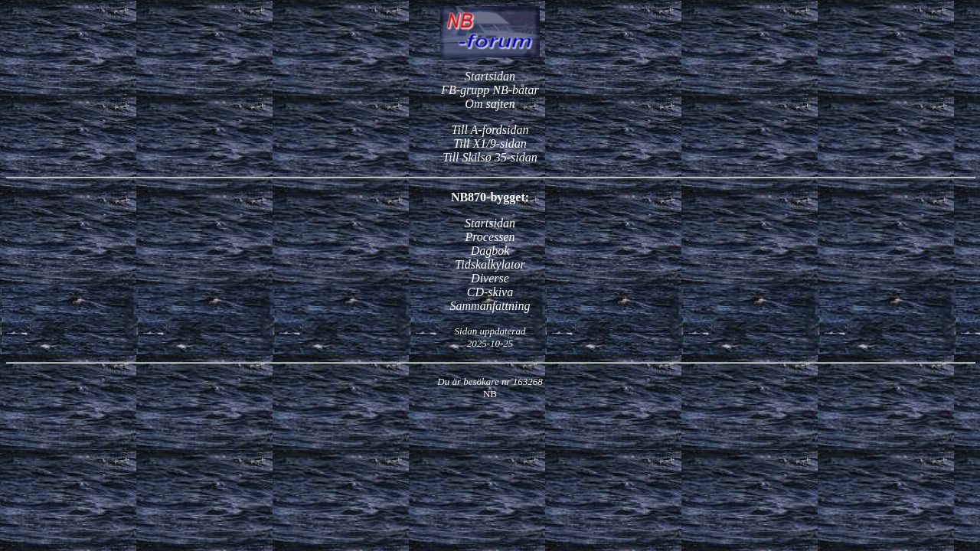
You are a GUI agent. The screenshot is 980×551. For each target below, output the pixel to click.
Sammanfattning (490, 306)
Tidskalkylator (490, 264)
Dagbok (490, 251)
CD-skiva (490, 292)
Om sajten (490, 104)
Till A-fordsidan (490, 130)
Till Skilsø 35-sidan (490, 157)
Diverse (490, 278)
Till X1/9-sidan (490, 143)
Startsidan (490, 76)
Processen (490, 237)
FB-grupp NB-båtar (490, 90)
